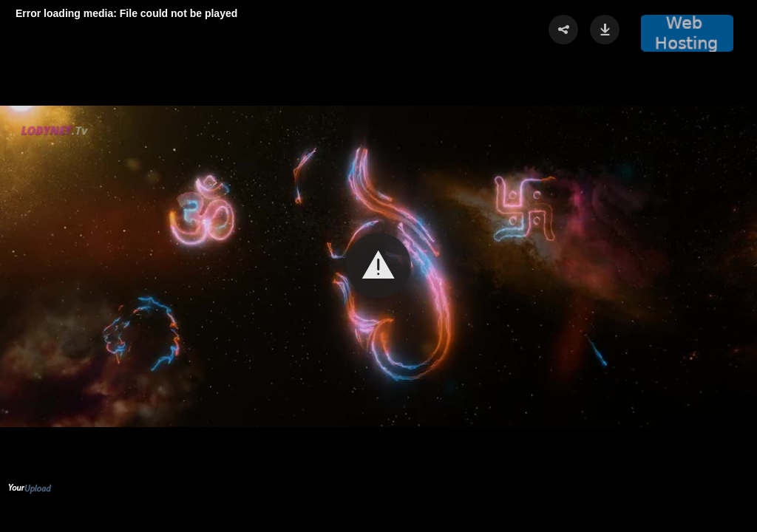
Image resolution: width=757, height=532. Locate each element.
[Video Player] (378, 266)
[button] (378, 265)
